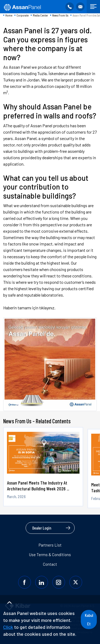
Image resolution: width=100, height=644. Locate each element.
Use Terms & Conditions (50, 555)
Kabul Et (89, 619)
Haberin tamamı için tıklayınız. (29, 308)
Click (8, 627)
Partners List (50, 545)
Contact (50, 564)
